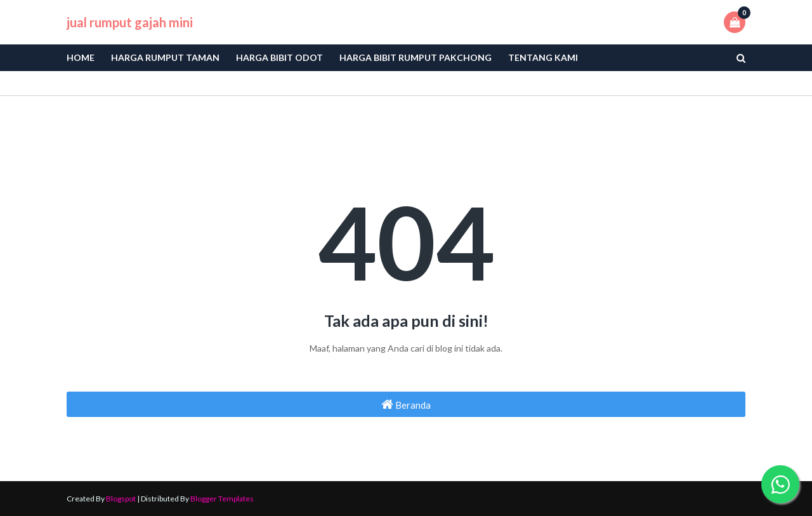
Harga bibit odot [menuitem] (279, 57)
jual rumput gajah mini (130, 22)
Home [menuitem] (81, 57)
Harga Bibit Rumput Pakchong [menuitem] (416, 57)
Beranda (406, 404)
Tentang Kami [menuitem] (543, 57)
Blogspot (121, 499)
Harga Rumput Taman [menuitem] (165, 57)
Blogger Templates (222, 499)
